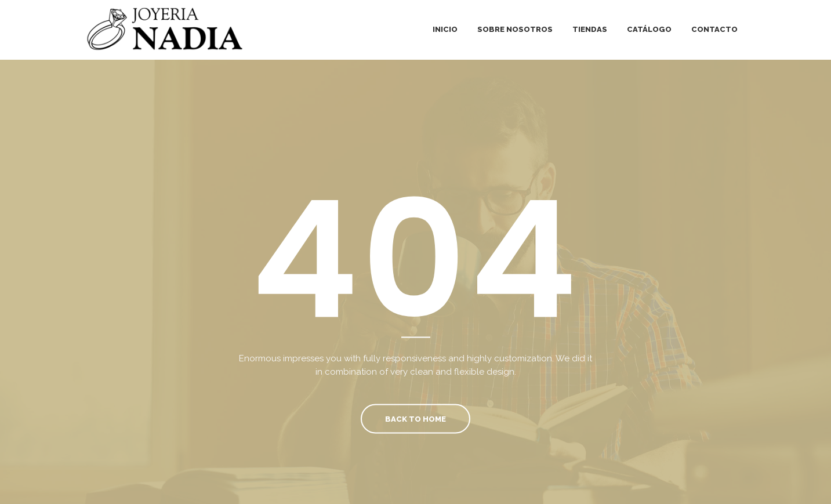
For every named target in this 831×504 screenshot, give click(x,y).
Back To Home (416, 418)
